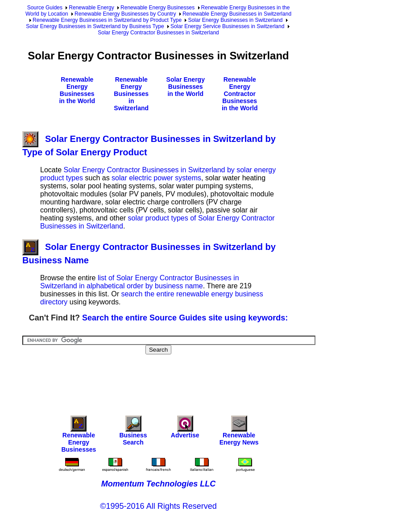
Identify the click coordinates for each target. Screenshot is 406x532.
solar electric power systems (156, 178)
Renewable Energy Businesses (157, 8)
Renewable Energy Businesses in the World (77, 90)
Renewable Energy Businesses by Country (125, 14)
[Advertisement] (185, 379)
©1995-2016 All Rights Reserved (158, 506)
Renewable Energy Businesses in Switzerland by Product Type (107, 20)
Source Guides (45, 8)
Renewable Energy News (239, 433)
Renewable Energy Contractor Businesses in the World (240, 94)
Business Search (133, 433)
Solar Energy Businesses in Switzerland (235, 20)
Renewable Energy (91, 8)
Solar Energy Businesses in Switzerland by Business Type (95, 26)
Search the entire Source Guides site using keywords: (185, 318)
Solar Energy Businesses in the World (186, 87)
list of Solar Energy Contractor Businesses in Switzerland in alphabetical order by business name (140, 282)
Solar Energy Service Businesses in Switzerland (227, 26)
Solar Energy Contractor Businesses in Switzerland (158, 33)
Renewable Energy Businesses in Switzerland (237, 14)
